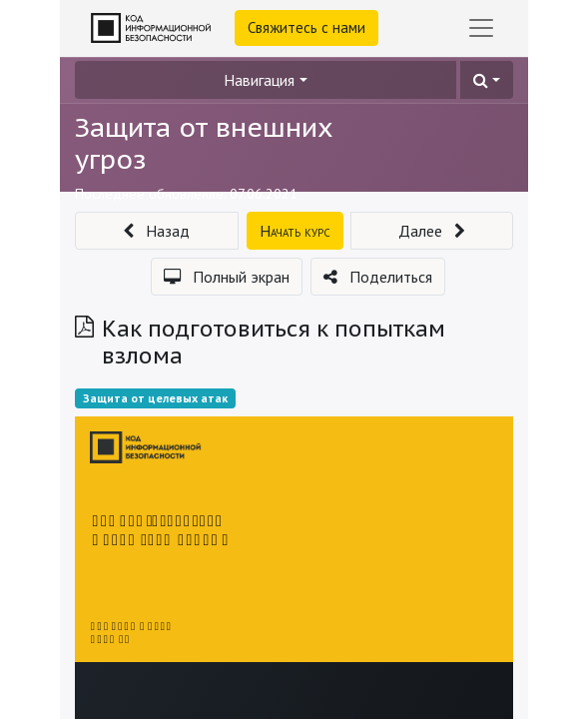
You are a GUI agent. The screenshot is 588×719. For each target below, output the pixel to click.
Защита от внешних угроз (204, 143)
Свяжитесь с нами (306, 27)
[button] (487, 80)
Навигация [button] (259, 80)
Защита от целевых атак (155, 398)
